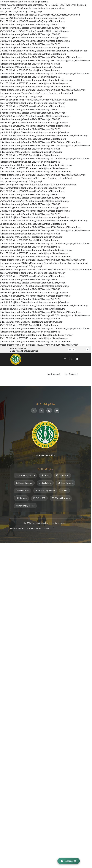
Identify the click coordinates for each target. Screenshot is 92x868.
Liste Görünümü (71, 374)
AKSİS (45, 475)
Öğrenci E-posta (61, 498)
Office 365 (39, 498)
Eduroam (21, 498)
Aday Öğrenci (66, 483)
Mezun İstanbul (24, 483)
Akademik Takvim (25, 475)
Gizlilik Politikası (17, 528)
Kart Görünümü (54, 374)
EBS (64, 491)
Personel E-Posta (25, 506)
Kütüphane (62, 475)
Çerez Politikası (34, 528)
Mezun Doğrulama (45, 491)
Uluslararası (22, 491)
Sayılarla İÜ (45, 483)
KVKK (47, 528)
